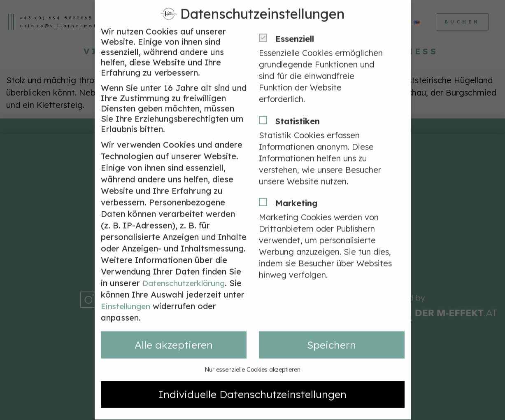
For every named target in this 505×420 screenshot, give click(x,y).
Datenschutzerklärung (186, 269)
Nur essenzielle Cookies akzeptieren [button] (252, 356)
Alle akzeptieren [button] (174, 331)
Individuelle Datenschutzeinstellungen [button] (252, 380)
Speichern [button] (332, 331)
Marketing (291, 190)
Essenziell (289, 25)
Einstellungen (151, 292)
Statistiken (292, 107)
